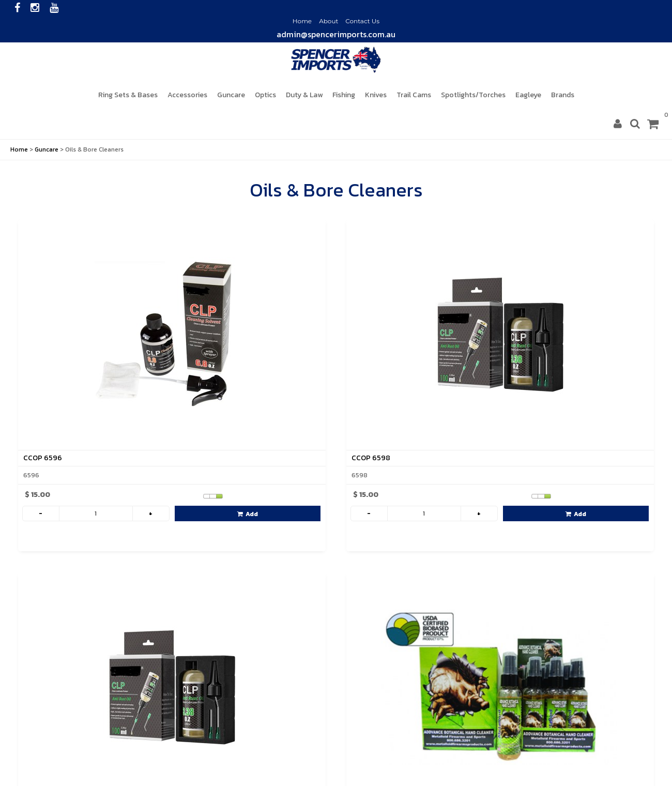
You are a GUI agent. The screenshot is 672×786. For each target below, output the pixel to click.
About (329, 21)
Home (302, 21)
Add (248, 514)
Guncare (47, 149)
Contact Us (362, 21)
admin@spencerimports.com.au (336, 34)
